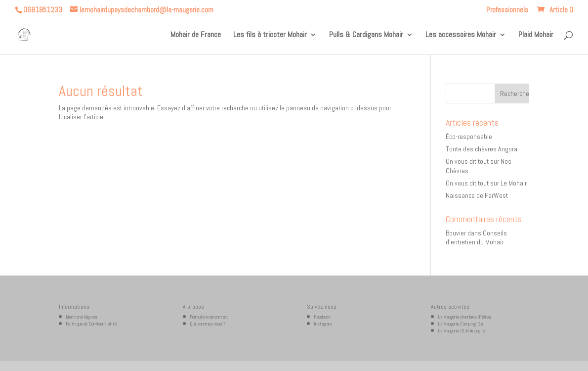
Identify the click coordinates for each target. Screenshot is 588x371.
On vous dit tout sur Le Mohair (486, 183)
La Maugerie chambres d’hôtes (464, 317)
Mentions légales (82, 317)
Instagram (323, 324)
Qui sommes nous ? (208, 324)
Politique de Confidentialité (91, 324)
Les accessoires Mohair (461, 35)
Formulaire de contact (209, 317)
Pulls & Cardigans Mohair (366, 35)
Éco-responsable (469, 137)
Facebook (322, 317)
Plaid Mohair (536, 35)
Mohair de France (196, 35)
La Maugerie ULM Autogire (461, 331)
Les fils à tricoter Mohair (270, 35)
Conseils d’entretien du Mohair (476, 237)
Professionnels (507, 10)
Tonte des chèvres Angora (482, 149)
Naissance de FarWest (477, 195)
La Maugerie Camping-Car (461, 324)
